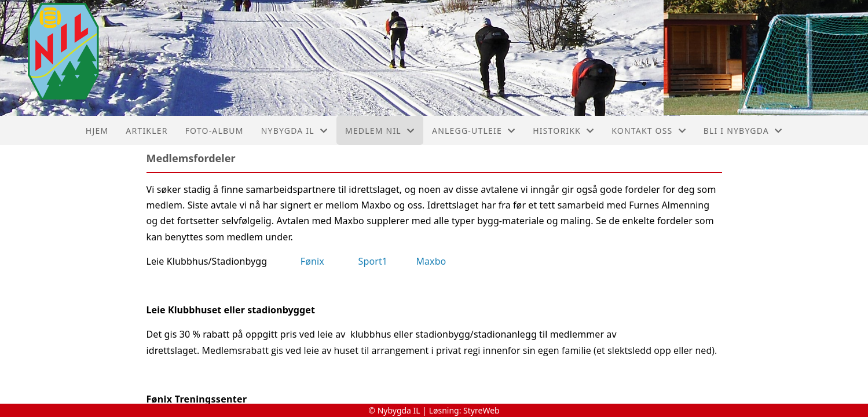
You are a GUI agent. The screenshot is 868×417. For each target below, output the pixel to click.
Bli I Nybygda (743, 131)
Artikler (147, 131)
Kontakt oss (649, 131)
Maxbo (431, 261)
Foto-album (215, 131)
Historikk (563, 131)
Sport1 (373, 261)
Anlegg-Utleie (474, 131)
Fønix (312, 261)
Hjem (97, 131)
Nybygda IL (294, 131)
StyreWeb (481, 410)
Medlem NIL (380, 131)
